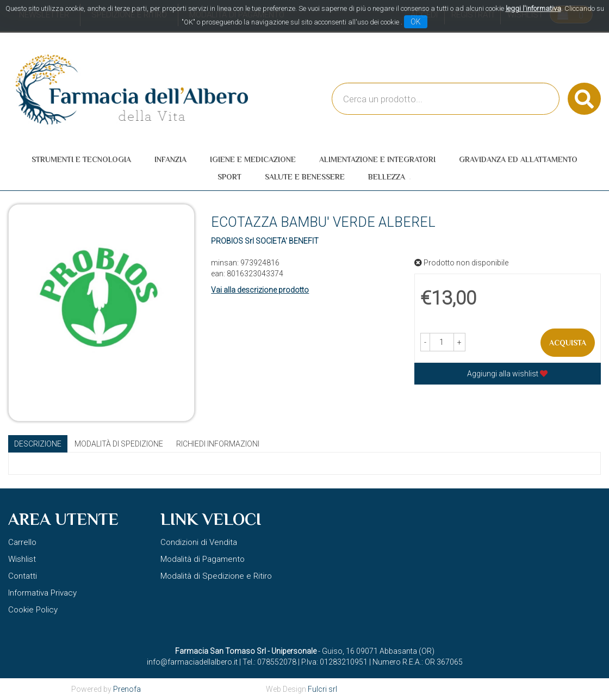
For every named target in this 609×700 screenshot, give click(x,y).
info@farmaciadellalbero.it (192, 662)
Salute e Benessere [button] (305, 177)
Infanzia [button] (170, 159)
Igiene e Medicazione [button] (253, 159)
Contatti (23, 576)
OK (416, 22)
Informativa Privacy (42, 593)
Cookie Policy (33, 610)
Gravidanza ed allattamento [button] (518, 159)
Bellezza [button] (387, 177)
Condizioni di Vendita (199, 542)
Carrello (22, 542)
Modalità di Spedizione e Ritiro (216, 576)
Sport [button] (229, 177)
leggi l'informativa (533, 8)
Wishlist (22, 559)
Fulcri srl (322, 689)
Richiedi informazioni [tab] (218, 444)
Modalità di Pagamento (203, 559)
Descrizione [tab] (38, 444)
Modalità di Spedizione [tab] (119, 444)
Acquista (568, 343)
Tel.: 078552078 (269, 662)
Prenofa (127, 689)
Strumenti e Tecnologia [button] (81, 159)
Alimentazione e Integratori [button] (377, 159)
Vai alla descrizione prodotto (260, 290)
